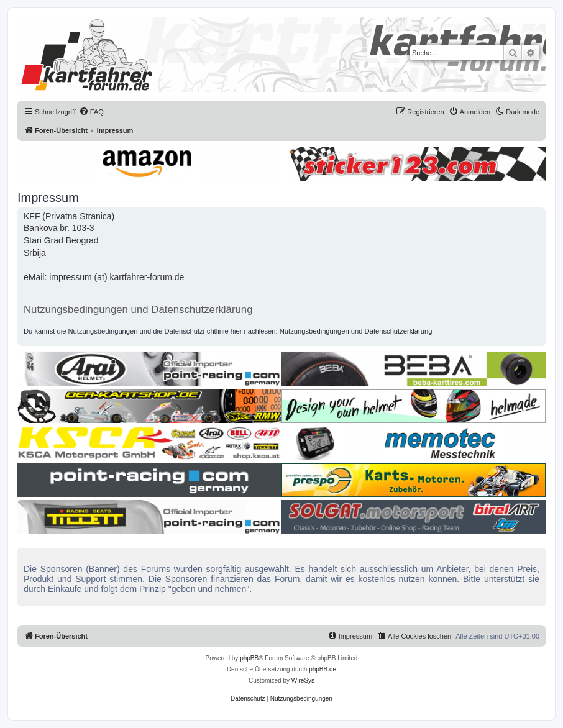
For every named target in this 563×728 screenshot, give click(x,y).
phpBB (249, 658)
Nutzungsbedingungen (314, 331)
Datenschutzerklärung (399, 331)
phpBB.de (323, 669)
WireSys (303, 680)
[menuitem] (91, 112)
